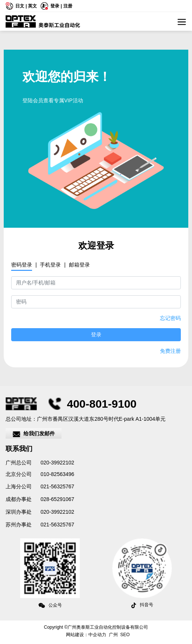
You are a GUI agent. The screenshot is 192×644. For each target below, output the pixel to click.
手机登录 (50, 265)
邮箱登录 (79, 265)
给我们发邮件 (34, 434)
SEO (125, 635)
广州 (113, 635)
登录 (55, 6)
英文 (32, 6)
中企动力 (97, 635)
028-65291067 (57, 499)
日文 (20, 6)
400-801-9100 (102, 404)
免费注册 (170, 351)
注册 (68, 6)
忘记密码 (170, 318)
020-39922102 (57, 463)
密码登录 (22, 265)
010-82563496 (57, 474)
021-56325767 (57, 486)
